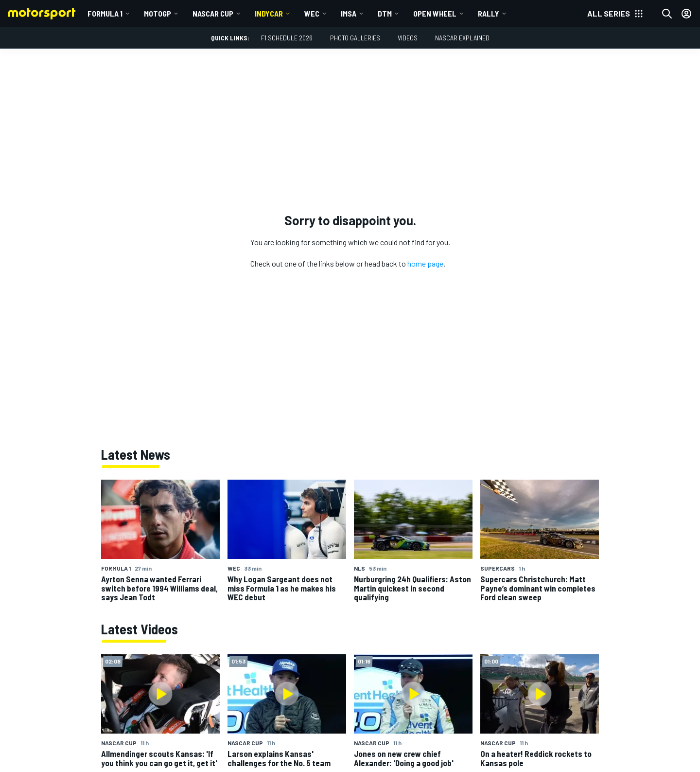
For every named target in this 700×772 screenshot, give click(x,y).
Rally (489, 13)
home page (425, 263)
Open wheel (435, 13)
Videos (408, 38)
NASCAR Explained (462, 38)
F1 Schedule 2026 (287, 38)
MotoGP (157, 13)
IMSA (349, 13)
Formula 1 (105, 13)
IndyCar (269, 13)
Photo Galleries (355, 38)
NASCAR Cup (213, 13)
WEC (312, 13)
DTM (385, 13)
